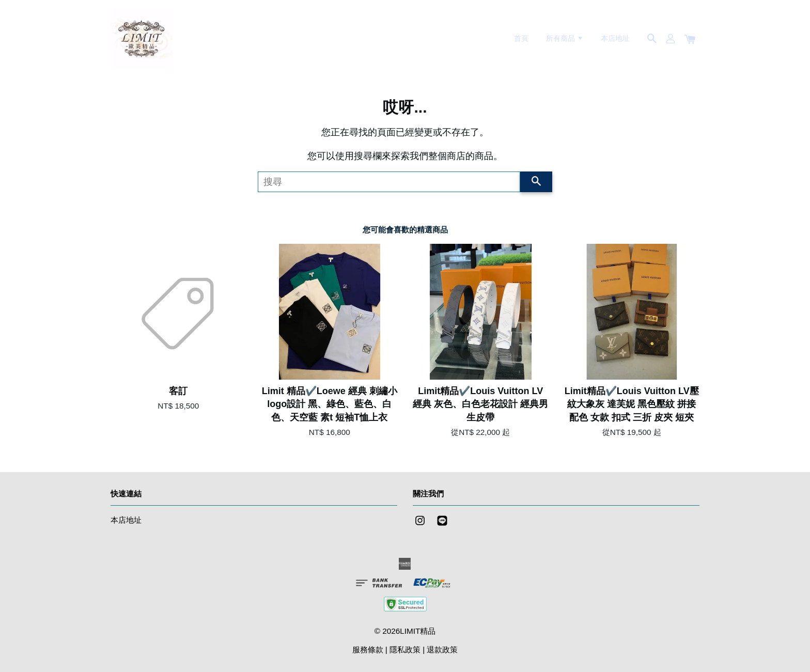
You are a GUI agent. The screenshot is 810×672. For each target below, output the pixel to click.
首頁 (521, 38)
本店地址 (615, 38)
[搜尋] (389, 182)
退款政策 (442, 650)
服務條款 (368, 650)
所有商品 (565, 38)
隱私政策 (405, 650)
